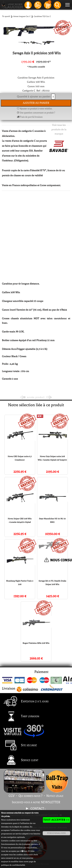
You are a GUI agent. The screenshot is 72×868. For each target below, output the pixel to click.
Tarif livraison (20, 717)
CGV (12, 796)
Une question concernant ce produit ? (36, 113)
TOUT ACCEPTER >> (56, 820)
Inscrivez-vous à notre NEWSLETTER (36, 802)
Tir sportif (6, 16)
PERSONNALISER (56, 833)
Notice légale (55, 796)
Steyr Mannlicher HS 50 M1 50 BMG (52, 520)
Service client (20, 760)
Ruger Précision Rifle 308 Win (36, 643)
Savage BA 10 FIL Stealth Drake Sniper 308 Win (52, 583)
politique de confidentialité (13, 865)
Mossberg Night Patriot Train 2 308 (20, 583)
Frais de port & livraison (30, 117)
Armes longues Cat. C (22, 16)
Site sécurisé (19, 745)
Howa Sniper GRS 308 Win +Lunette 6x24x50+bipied (20, 520)
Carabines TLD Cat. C (42, 16)
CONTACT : (38, 809)
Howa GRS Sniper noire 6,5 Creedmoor (20, 458)
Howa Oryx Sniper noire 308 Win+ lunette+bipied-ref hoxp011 (52, 458)
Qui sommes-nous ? (30, 796)
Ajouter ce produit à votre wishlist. (35, 109)
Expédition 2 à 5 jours (25, 702)
